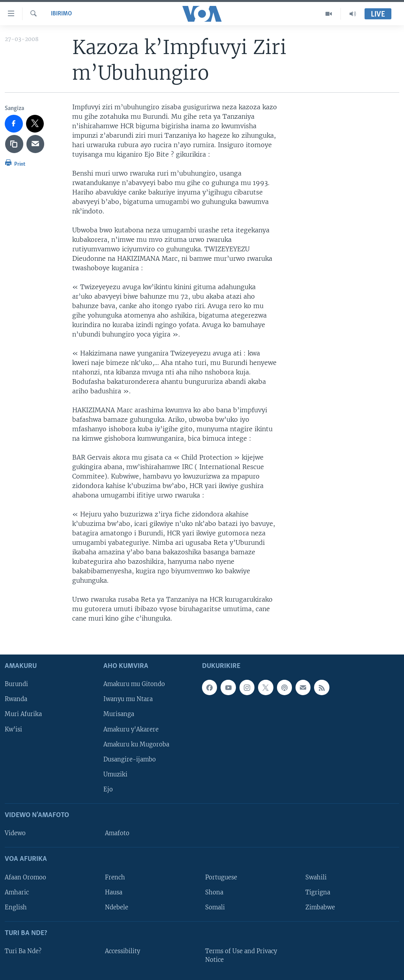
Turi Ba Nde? (23, 951)
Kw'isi (13, 729)
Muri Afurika (23, 714)
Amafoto (117, 833)
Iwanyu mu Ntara (128, 699)
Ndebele (117, 907)
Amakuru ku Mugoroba (136, 744)
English (16, 907)
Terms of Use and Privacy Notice (241, 956)
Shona (214, 892)
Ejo (108, 789)
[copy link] (14, 144)
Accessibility (123, 951)
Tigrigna (318, 892)
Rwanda (16, 699)
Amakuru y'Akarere (131, 729)
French (115, 877)
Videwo (15, 833)
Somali (215, 907)
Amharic (17, 892)
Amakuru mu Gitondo (134, 684)
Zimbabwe (320, 907)
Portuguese (221, 877)
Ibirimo (61, 14)
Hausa (114, 892)
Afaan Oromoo (25, 877)
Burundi (16, 684)
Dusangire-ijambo (130, 759)
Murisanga (119, 714)
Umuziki (115, 774)
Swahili (316, 877)
